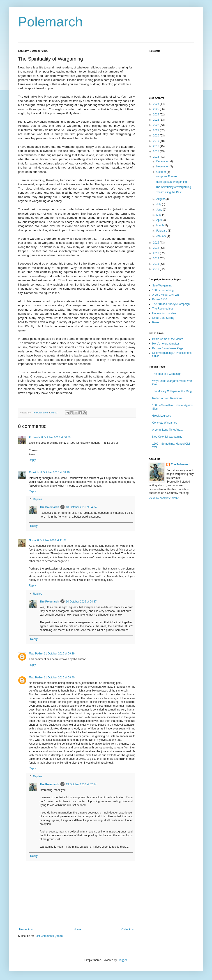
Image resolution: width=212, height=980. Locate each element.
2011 (157, 264)
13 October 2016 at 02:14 (81, 784)
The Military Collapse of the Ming (172, 391)
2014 (157, 248)
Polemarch (50, 22)
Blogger (122, 960)
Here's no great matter (166, 344)
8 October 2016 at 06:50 (56, 437)
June (160, 210)
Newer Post (26, 929)
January (161, 236)
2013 (157, 253)
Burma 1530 (160, 299)
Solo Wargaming (162, 286)
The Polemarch (49, 507)
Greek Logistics (162, 416)
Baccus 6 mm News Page (168, 348)
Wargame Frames (166, 176)
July (159, 204)
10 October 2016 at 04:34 (81, 507)
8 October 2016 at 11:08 (52, 540)
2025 (157, 109)
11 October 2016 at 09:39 (59, 654)
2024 (157, 115)
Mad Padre (36, 654)
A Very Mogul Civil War (166, 295)
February (162, 231)
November (163, 166)
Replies (37, 499)
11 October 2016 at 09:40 (59, 678)
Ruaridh (34, 472)
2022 (157, 125)
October (161, 172)
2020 (157, 136)
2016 (157, 157)
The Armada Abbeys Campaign (171, 304)
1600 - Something (163, 290)
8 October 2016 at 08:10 (55, 472)
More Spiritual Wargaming (171, 182)
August (161, 199)
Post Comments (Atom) (49, 936)
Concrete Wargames (165, 423)
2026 (157, 104)
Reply (32, 460)
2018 (157, 146)
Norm (32, 540)
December (163, 161)
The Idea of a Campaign (167, 374)
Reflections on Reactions (167, 398)
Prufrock (34, 437)
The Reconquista (162, 309)
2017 (157, 151)
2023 (157, 120)
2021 (157, 130)
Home (77, 929)
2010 (157, 269)
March (160, 225)
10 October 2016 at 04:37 (81, 602)
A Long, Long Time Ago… (168, 430)
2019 (157, 141)
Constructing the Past (169, 192)
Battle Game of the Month (168, 339)
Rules (156, 322)
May (159, 215)
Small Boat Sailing (163, 318)
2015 (157, 243)
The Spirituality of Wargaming (173, 187)
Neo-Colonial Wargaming (167, 437)
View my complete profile (164, 498)
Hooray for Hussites (164, 313)
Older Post (128, 929)
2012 (157, 258)
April (159, 220)
